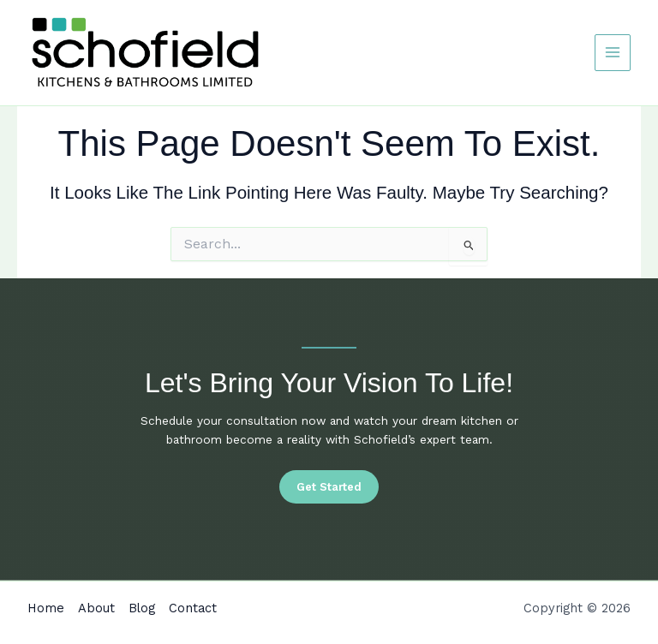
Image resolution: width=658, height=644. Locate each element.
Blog (142, 608)
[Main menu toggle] (613, 53)
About (96, 608)
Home (46, 608)
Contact (193, 608)
